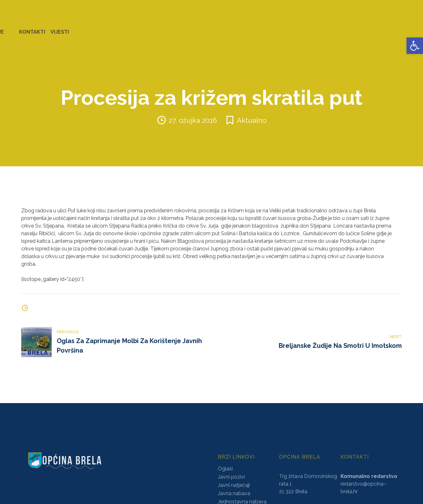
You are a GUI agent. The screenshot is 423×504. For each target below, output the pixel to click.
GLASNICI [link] (218, 28)
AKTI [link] (162, 28)
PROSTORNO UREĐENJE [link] (332, 28)
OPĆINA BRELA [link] (25, 28)
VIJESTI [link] (408, 28)
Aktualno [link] (252, 113)
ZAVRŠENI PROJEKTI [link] (125, 28)
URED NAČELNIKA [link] (72, 28)
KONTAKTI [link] (381, 28)
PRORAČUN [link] (249, 28)
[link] (415, 46)
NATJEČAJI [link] (283, 28)
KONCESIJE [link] (187, 28)
